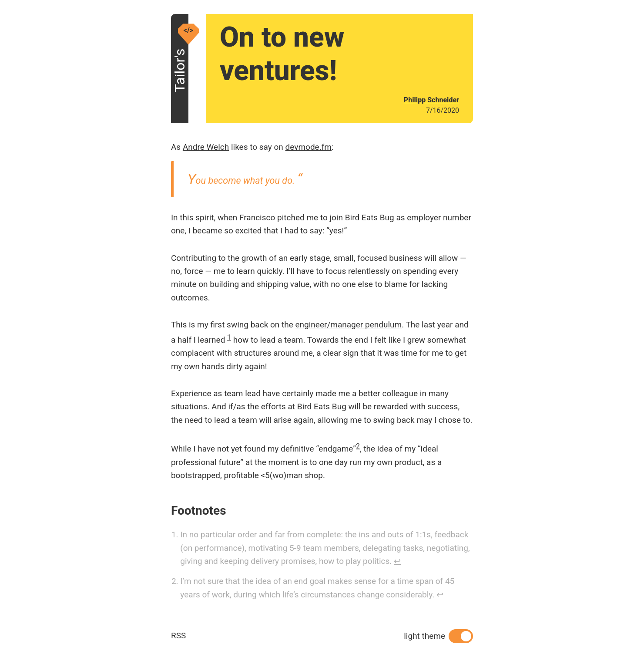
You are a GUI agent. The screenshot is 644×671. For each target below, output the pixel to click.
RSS (178, 636)
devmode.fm (309, 147)
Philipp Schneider (431, 100)
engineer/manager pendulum (348, 325)
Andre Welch (206, 147)
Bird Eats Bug (370, 217)
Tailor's (180, 84)
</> (188, 30)
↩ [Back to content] (397, 561)
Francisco (257, 217)
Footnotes (199, 511)
